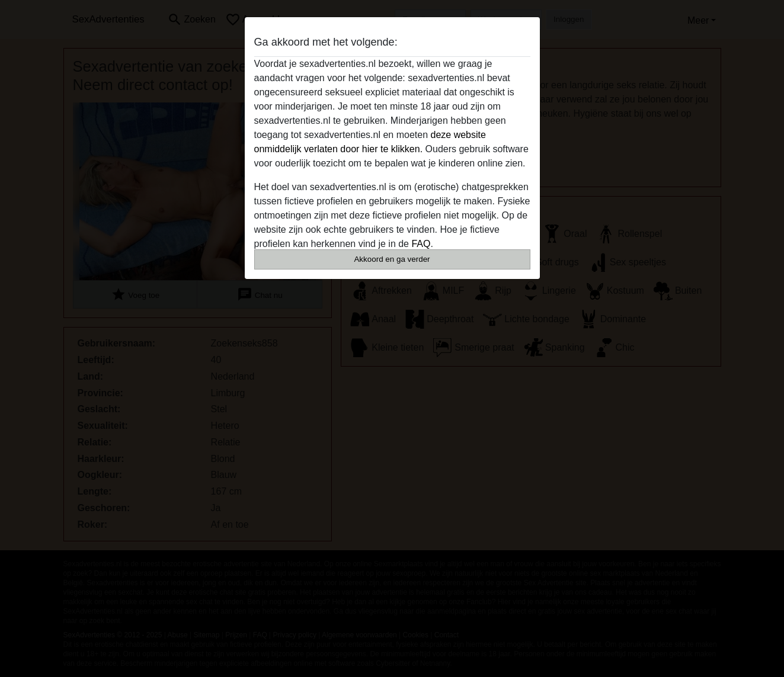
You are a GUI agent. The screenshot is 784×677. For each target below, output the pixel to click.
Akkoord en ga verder (392, 259)
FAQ (421, 244)
